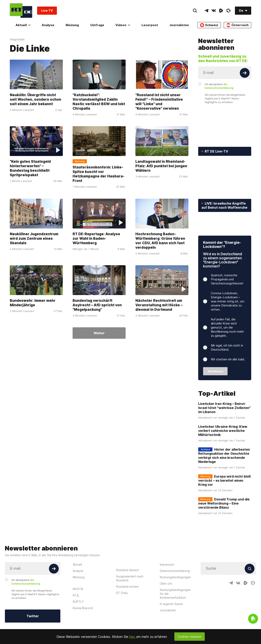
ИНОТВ (78, 614)
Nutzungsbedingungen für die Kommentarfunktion (175, 618)
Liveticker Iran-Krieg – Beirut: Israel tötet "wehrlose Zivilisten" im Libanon (224, 433)
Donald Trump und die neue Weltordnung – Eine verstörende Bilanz (224, 528)
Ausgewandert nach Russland (130, 603)
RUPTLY (78, 626)
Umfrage (97, 25)
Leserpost (150, 25)
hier (132, 637)
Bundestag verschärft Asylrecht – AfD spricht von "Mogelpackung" (97, 305)
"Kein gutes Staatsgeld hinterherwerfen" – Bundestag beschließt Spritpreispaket (30, 168)
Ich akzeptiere (219, 86)
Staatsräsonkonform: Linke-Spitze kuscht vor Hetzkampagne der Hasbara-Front (98, 174)
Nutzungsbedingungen (175, 602)
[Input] (225, 73)
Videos (123, 25)
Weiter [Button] (99, 333)
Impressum (167, 589)
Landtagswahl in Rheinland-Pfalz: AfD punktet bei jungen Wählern (161, 166)
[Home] (21, 11)
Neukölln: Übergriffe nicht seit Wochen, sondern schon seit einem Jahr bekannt (35, 99)
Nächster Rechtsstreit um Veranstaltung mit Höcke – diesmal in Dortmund (159, 305)
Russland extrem (127, 611)
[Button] (245, 73)
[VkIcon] (214, 11)
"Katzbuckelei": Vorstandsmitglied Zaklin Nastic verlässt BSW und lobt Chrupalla (99, 102)
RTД (76, 620)
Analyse (48, 25)
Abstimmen (215, 396)
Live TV (47, 11)
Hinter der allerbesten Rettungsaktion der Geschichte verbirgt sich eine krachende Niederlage (224, 480)
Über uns (166, 608)
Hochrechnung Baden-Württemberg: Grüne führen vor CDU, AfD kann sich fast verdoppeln (160, 241)
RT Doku (122, 618)
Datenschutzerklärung (175, 596)
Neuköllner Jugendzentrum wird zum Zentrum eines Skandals (34, 238)
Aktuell (23, 25)
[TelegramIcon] (206, 11)
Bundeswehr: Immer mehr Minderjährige (33, 303)
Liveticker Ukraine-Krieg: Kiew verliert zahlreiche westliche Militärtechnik (223, 456)
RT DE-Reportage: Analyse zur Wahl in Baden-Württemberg (96, 238)
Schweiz (209, 25)
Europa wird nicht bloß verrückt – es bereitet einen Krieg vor (225, 505)
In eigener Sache (171, 629)
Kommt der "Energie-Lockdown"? (222, 269)
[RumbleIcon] (221, 11)
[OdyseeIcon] (228, 11)
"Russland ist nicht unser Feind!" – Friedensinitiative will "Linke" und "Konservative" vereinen (159, 102)
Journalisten (179, 25)
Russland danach (128, 595)
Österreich (237, 25)
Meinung (72, 25)
